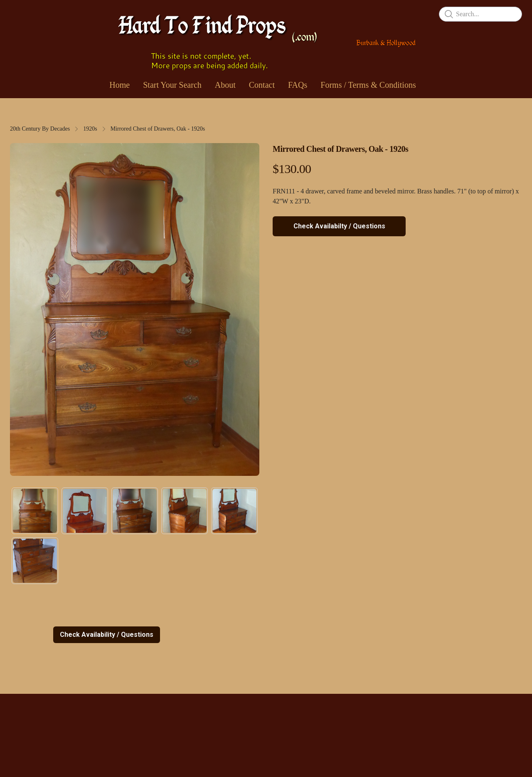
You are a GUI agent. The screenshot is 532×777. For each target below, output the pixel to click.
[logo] (266, 39)
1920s (90, 129)
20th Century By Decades (40, 129)
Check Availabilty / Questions (339, 226)
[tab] (35, 511)
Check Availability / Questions (107, 635)
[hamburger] (17, 13)
